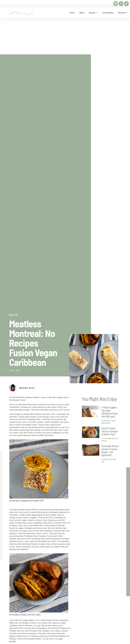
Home (72, 13)
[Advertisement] (65, 36)
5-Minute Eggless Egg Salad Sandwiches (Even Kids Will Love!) (110, 412)
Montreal (123, 13)
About (82, 13)
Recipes (93, 13)
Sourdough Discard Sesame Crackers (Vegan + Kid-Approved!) (110, 450)
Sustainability (108, 13)
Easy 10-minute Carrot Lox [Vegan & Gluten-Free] (110, 431)
